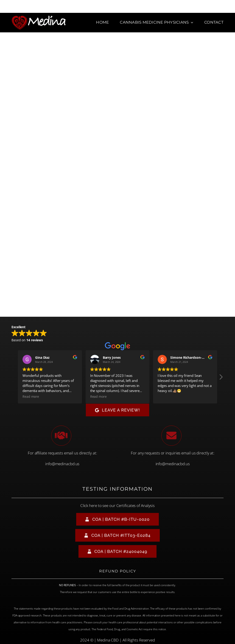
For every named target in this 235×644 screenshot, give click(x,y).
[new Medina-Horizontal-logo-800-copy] (34, 37)
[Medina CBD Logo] (39, 17)
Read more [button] (31, 397)
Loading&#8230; (117, 193)
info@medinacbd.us (62, 464)
